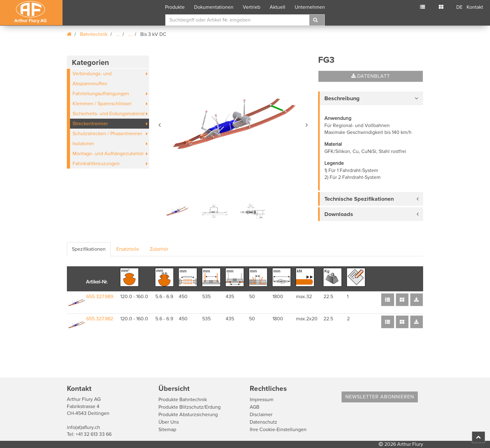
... (118, 34)
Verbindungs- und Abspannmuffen (92, 79)
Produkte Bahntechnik (183, 400)
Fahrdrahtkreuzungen (96, 164)
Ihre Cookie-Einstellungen (278, 430)
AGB (255, 407)
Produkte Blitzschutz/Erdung (190, 407)
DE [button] (459, 7)
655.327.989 (100, 297)
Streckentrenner (90, 124)
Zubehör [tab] (159, 249)
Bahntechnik (94, 34)
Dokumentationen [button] (214, 7)
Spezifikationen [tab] (89, 249)
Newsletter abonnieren (380, 397)
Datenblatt (371, 76)
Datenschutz (263, 422)
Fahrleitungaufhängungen (101, 94)
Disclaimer (261, 415)
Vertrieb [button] (252, 7)
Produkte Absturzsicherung (188, 415)
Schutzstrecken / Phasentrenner (107, 134)
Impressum (262, 400)
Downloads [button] (339, 214)
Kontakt (475, 7)
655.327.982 (100, 319)
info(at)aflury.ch (83, 427)
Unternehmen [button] (310, 7)
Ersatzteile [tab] (128, 249)
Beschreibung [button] (342, 98)
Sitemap (167, 430)
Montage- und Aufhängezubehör (108, 154)
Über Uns (169, 422)
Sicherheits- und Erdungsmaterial (109, 114)
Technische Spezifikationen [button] (359, 199)
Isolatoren (83, 144)
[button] (160, 124)
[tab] (371, 98)
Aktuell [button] (277, 7)
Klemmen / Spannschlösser (102, 104)
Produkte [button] (175, 7)
